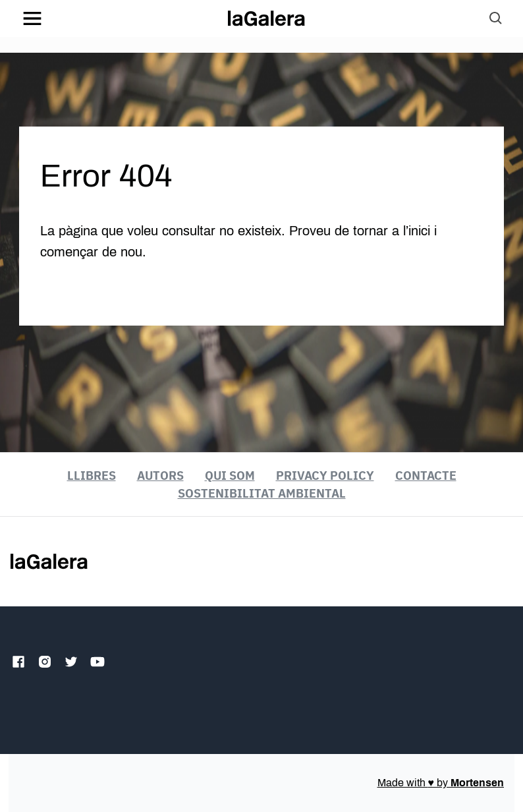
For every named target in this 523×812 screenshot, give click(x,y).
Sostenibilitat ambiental (262, 493)
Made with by (441, 783)
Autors (160, 476)
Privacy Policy (325, 476)
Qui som (230, 476)
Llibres (92, 476)
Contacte (426, 476)
